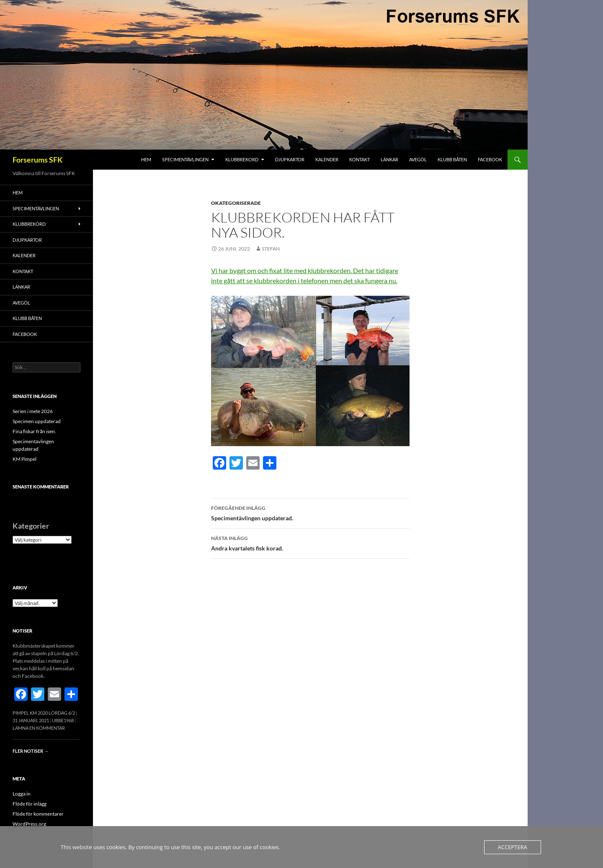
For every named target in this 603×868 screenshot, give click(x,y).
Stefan (271, 249)
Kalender (327, 159)
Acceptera (513, 847)
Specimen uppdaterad (37, 421)
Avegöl (418, 159)
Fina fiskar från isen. (34, 431)
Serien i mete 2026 (33, 411)
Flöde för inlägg (30, 804)
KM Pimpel (24, 459)
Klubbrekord (242, 159)
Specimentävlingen (185, 159)
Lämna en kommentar (39, 728)
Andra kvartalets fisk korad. (310, 542)
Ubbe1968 (63, 720)
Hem (146, 159)
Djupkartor (290, 159)
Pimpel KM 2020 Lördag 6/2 (44, 713)
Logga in (22, 794)
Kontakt (359, 159)
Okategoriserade (236, 203)
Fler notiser (31, 751)
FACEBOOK (490, 159)
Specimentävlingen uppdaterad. (310, 512)
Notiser (22, 631)
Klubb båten (452, 159)
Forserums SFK (38, 160)
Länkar (389, 159)
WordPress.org (29, 824)
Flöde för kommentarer (38, 814)
